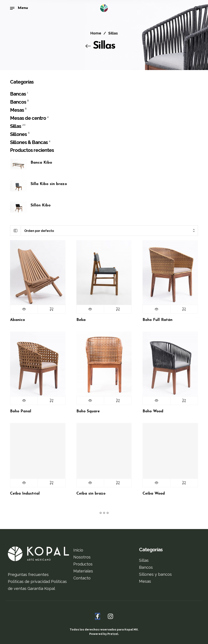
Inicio (78, 550)
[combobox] (109, 231)
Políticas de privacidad (29, 581)
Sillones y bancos (155, 574)
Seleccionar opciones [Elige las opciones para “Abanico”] (51, 309)
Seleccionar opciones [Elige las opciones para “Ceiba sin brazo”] (118, 483)
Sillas (16, 126)
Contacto (82, 578)
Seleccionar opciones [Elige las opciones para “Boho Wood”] (184, 401)
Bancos (18, 102)
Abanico (17, 320)
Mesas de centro (28, 118)
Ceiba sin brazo (91, 494)
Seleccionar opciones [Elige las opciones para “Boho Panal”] (51, 401)
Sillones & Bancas (29, 142)
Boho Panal (21, 411)
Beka (81, 320)
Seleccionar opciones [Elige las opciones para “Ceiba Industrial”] (51, 483)
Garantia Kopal (41, 588)
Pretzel (113, 634)
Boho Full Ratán (157, 320)
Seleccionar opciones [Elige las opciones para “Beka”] (118, 309)
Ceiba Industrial (25, 494)
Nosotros (82, 557)
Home (96, 33)
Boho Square (88, 411)
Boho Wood (153, 411)
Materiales (83, 571)
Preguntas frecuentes (28, 575)
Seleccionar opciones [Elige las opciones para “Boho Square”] (118, 401)
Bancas (18, 94)
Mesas (17, 110)
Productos (83, 564)
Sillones (18, 134)
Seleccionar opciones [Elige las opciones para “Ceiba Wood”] (184, 483)
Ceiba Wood (154, 494)
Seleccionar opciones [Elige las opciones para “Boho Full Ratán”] (184, 309)
